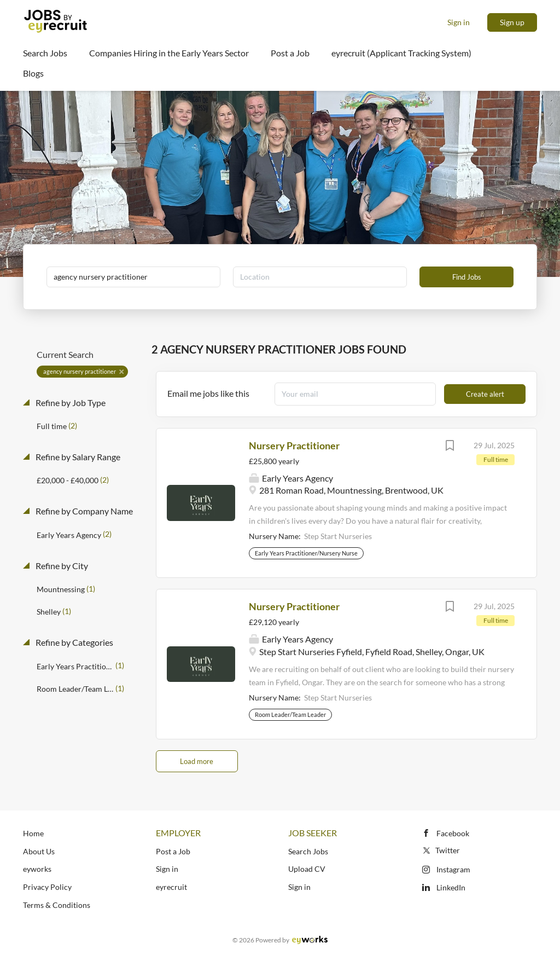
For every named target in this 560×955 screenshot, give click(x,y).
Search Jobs (308, 851)
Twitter (441, 850)
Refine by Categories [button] (74, 642)
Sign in (459, 22)
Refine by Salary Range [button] (77, 457)
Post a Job (173, 851)
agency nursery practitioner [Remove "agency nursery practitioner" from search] (80, 371)
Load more (197, 761)
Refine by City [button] (61, 566)
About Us (39, 851)
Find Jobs (467, 277)
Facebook (453, 833)
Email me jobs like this (208, 393)
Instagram (453, 869)
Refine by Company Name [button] (83, 511)
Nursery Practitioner (294, 445)
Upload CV (307, 869)
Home (33, 833)
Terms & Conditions (57, 905)
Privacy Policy (47, 887)
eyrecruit (171, 887)
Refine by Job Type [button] (70, 403)
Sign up (512, 22)
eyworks (37, 869)
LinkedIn (451, 887)
